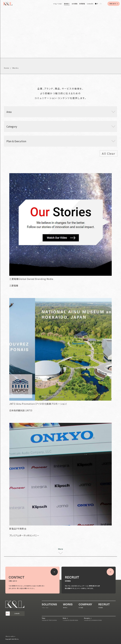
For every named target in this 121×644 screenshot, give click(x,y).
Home (7, 68)
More (61, 549)
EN (101, 4)
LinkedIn (90, 4)
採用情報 (82, 4)
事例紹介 (67, 4)
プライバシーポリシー (10, 636)
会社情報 (75, 4)
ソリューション (58, 4)
